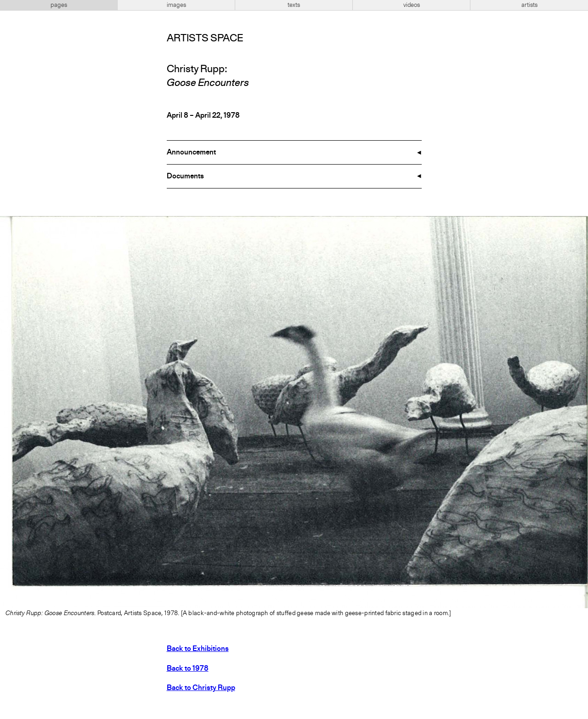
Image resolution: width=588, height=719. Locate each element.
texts (294, 5)
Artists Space (205, 39)
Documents (185, 177)
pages (59, 5)
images (176, 5)
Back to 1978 (188, 669)
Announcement (191, 153)
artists (529, 5)
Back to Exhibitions (198, 649)
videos (412, 5)
